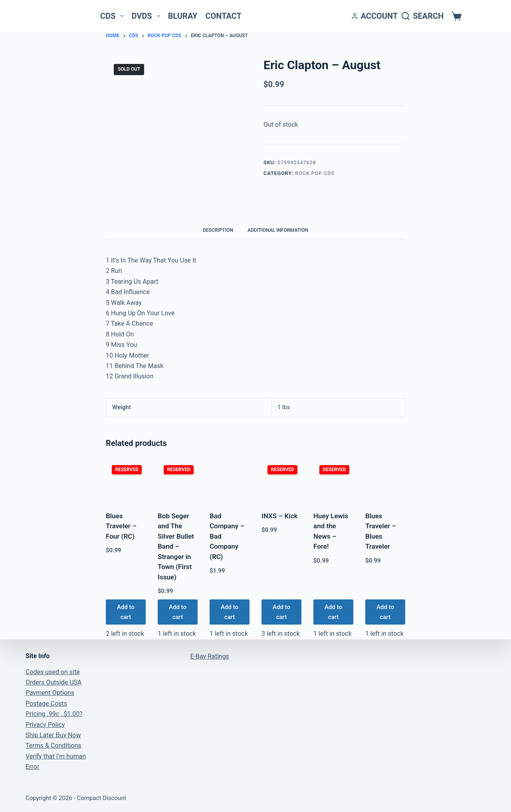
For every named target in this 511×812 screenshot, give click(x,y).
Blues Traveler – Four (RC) (121, 526)
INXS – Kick (280, 516)
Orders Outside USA (53, 682)
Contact (223, 16)
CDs (113, 16)
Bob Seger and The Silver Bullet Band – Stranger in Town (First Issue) (176, 546)
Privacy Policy (45, 725)
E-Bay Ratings (210, 656)
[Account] (375, 16)
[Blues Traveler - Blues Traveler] (385, 481)
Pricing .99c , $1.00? (54, 714)
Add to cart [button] (126, 612)
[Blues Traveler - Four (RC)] (126, 481)
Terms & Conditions (53, 745)
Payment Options (50, 693)
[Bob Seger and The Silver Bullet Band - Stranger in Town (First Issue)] (178, 481)
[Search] (423, 16)
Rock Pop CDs (315, 173)
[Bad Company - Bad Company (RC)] (230, 481)
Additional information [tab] (278, 230)
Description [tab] (218, 230)
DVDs (147, 16)
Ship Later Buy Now (53, 735)
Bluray (183, 16)
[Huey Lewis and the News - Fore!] (333, 481)
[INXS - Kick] (281, 481)
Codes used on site (53, 672)
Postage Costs (46, 704)
